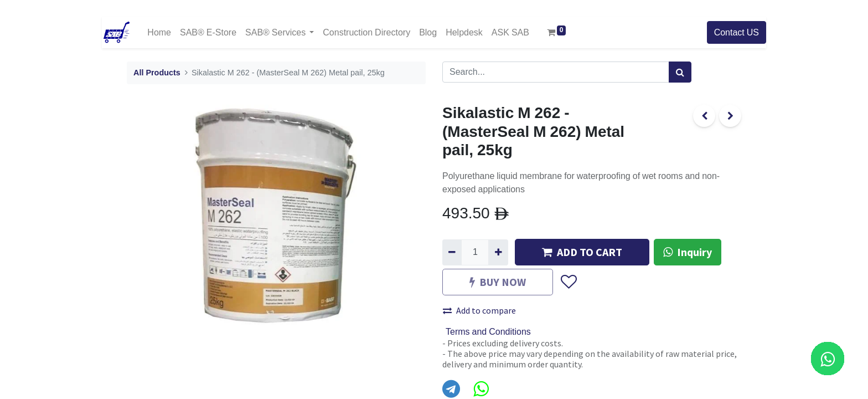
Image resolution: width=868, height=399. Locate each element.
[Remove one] (452, 252)
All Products (157, 73)
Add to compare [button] (479, 310)
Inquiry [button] (688, 252)
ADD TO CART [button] (582, 252)
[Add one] (498, 252)
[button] (568, 283)
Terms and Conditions (488, 332)
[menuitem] (159, 32)
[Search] (680, 72)
